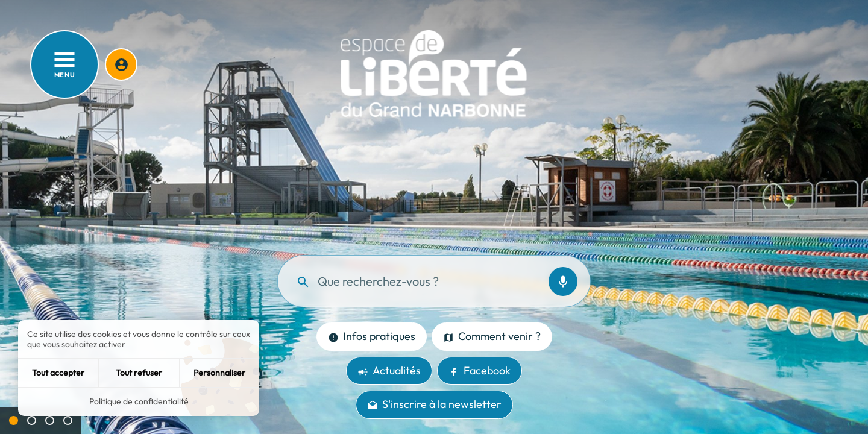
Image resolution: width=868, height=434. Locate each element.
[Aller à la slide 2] (32, 420)
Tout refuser (139, 373)
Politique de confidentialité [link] (139, 401)
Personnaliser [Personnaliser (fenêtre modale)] (219, 373)
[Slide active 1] (14, 420)
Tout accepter (58, 373)
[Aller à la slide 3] (50, 420)
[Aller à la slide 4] (68, 420)
